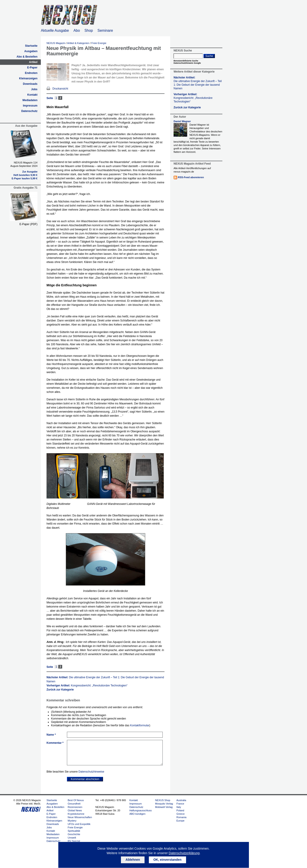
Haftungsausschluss (140, 810)
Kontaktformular (140, 725)
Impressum (30, 106)
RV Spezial (74, 841)
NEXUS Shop (163, 800)
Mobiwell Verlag (164, 807)
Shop (89, 30)
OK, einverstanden (167, 860)
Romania (181, 817)
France (180, 804)
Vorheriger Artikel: (87, 686)
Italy (179, 807)
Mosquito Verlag (164, 804)
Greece (180, 814)
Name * (51, 735)
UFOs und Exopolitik (79, 824)
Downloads (30, 84)
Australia (181, 800)
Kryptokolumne (76, 814)
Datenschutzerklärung (184, 853)
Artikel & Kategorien (78, 43)
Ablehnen (133, 860)
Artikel (33, 62)
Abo (77, 30)
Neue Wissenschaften (80, 817)
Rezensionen (75, 807)
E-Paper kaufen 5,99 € (25, 178)
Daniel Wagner (182, 121)
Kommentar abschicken (85, 779)
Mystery (72, 821)
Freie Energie (99, 43)
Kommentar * (55, 743)
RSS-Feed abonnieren (191, 177)
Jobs (34, 89)
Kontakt (32, 95)
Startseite (31, 46)
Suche (209, 56)
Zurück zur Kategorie (60, 690)
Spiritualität (74, 831)
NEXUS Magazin (56, 43)
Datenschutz (29, 111)
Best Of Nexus (76, 800)
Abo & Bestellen (27, 57)
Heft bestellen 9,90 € (25, 175)
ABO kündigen (137, 814)
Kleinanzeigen (28, 78)
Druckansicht (60, 89)
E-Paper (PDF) (28, 224)
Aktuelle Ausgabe (55, 30)
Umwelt (72, 838)
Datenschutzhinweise (91, 772)
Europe (180, 821)
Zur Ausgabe (30, 172)
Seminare (105, 30)
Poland (180, 810)
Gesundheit (74, 804)
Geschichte (74, 834)
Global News (75, 810)
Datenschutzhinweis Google (187, 63)
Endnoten (31, 73)
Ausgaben (31, 51)
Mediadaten (30, 100)
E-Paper (32, 68)
